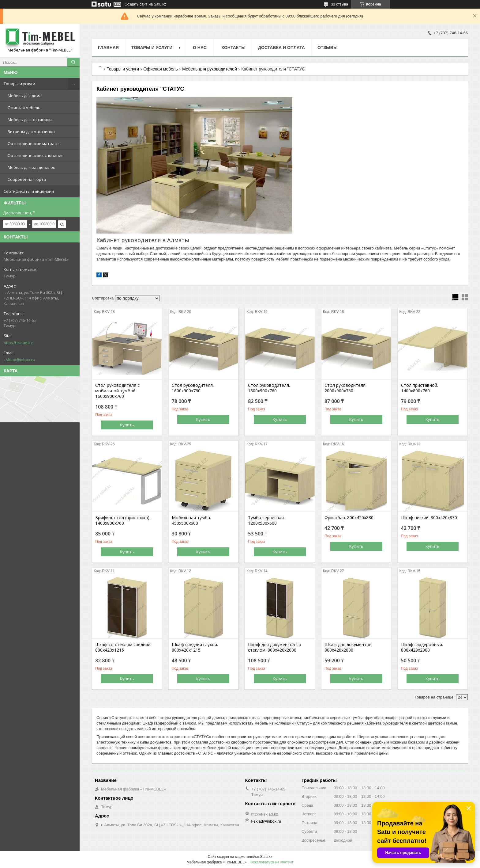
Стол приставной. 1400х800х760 (420, 388)
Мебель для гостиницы (30, 120)
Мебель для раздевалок (31, 167)
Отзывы (328, 48)
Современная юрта (27, 179)
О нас (200, 48)
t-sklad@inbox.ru (19, 360)
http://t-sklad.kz (18, 343)
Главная (108, 48)
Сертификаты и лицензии (29, 191)
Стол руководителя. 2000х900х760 (345, 388)
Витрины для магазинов (31, 131)
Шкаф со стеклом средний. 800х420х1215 (123, 647)
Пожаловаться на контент (271, 862)
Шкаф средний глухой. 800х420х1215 (195, 647)
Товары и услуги (19, 84)
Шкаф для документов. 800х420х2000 (349, 647)
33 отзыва (339, 4)
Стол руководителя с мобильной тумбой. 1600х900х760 (117, 391)
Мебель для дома (25, 96)
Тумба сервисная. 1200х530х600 (266, 520)
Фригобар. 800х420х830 (349, 518)
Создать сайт (136, 4)
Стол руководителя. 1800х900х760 (269, 388)
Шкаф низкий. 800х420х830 (429, 518)
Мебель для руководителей (210, 69)
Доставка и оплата (281, 48)
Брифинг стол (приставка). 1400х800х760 (123, 520)
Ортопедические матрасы (34, 143)
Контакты (233, 48)
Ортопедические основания (36, 155)
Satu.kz (266, 857)
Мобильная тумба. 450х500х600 (191, 520)
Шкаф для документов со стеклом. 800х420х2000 (275, 647)
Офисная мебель (24, 108)
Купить (127, 425)
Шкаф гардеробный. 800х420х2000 (422, 647)
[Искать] (73, 62)
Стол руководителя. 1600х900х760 (193, 388)
